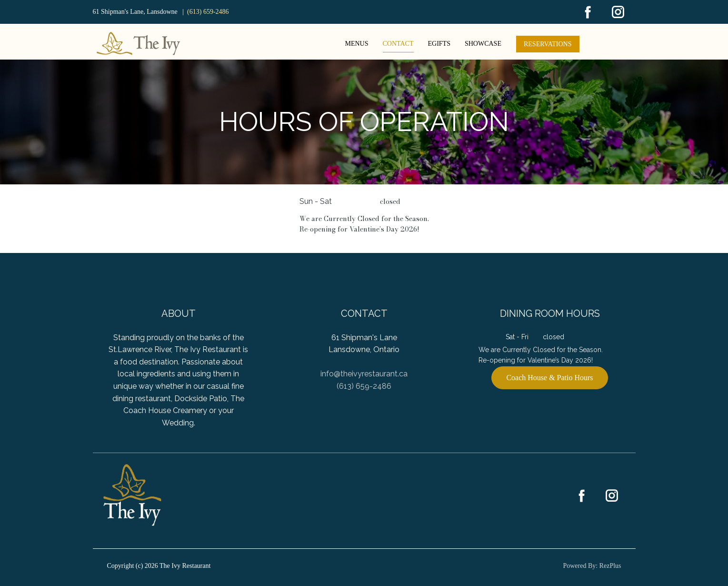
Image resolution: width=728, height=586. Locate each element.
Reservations (548, 44)
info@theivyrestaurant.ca (364, 374)
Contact (398, 44)
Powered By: (581, 566)
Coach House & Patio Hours (549, 378)
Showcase (483, 44)
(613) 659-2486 (208, 12)
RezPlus (610, 566)
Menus (356, 44)
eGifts (439, 44)
